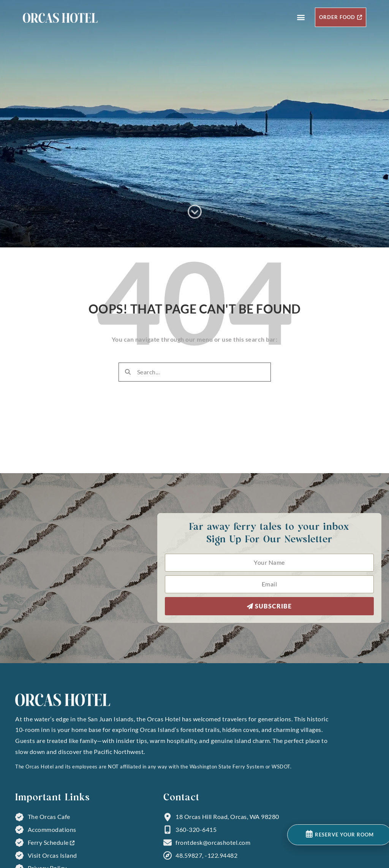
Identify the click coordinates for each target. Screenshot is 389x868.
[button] (301, 17)
